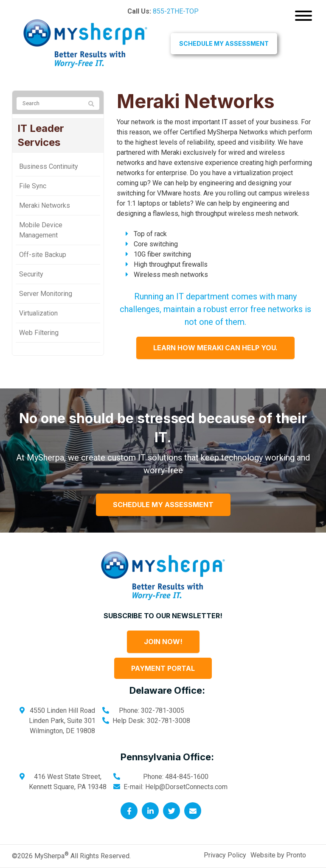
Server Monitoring (46, 294)
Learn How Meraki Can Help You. (215, 348)
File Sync (33, 186)
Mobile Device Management (41, 230)
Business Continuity (49, 166)
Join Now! (163, 642)
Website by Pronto (278, 855)
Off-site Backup (43, 255)
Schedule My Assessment (224, 43)
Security (31, 274)
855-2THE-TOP (176, 11)
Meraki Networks (45, 205)
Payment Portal (163, 668)
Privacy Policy (225, 855)
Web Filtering (39, 333)
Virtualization (38, 313)
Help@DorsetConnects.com (186, 787)
